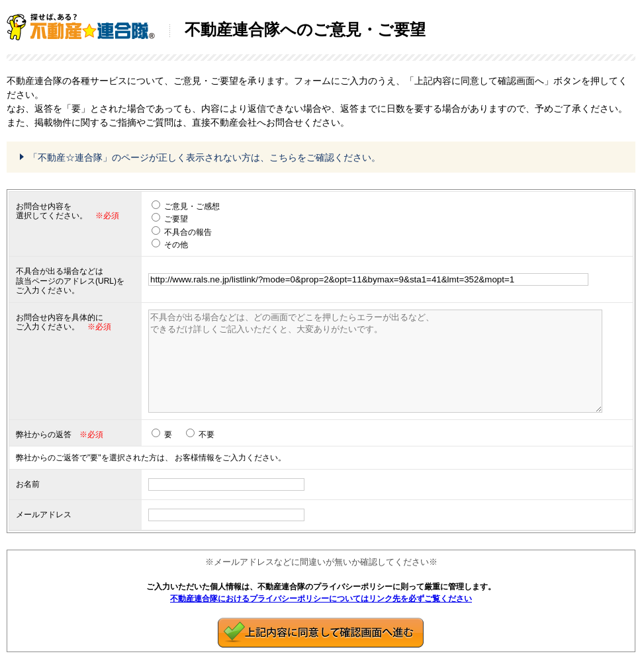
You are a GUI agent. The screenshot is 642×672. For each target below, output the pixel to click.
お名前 (28, 484)
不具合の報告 (188, 232)
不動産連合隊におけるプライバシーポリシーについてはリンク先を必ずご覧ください (321, 599)
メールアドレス (44, 515)
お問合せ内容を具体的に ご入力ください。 (60, 322)
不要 (206, 435)
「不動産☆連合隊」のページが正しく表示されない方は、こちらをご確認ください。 (205, 157)
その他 (176, 245)
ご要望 (176, 219)
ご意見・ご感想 (192, 206)
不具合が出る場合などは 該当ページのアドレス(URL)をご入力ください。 (70, 281)
